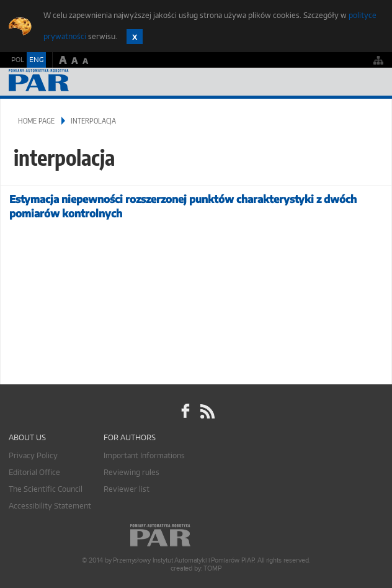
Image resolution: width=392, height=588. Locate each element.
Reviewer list (127, 489)
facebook (185, 411)
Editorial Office (34, 472)
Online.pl (196, 536)
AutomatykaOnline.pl (76, 82)
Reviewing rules (131, 472)
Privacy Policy (33, 455)
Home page (36, 121)
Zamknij (135, 37)
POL (18, 60)
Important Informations (144, 455)
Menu (371, 82)
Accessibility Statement (50, 506)
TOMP (212, 568)
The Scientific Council (46, 489)
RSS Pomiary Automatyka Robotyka (207, 411)
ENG (36, 60)
